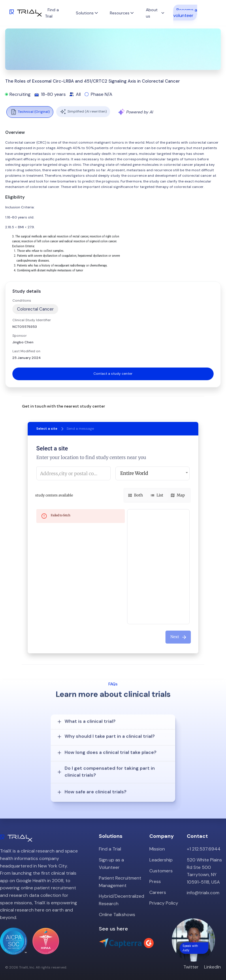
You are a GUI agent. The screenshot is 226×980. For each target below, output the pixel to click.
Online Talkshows (117, 906)
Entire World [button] (134, 473)
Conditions (22, 300)
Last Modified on (26, 351)
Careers (158, 884)
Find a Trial (110, 841)
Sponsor (20, 336)
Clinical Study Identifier (32, 320)
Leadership (161, 852)
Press (155, 873)
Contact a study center (113, 374)
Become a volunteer (185, 12)
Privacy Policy (164, 895)
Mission (157, 841)
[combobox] (74, 473)
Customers (161, 862)
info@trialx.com (203, 885)
